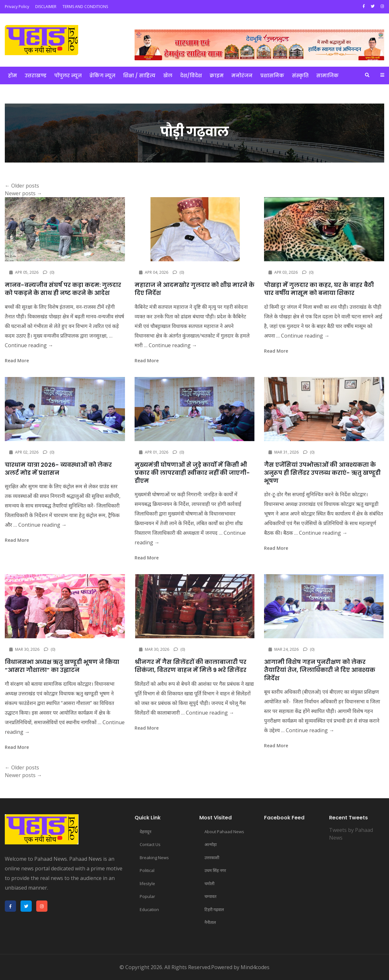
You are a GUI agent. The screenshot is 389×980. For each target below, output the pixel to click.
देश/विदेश (191, 75)
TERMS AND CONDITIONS (85, 7)
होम (12, 75)
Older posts (22, 186)
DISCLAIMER (46, 7)
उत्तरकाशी (212, 858)
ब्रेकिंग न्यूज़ (102, 75)
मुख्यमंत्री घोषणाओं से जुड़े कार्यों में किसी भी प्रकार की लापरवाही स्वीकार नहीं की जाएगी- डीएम (192, 473)
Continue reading (29, 345)
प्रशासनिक (272, 75)
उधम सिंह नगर (215, 870)
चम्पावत (210, 896)
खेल (168, 75)
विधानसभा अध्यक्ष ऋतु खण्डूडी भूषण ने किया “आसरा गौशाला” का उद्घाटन (62, 666)
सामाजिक (327, 75)
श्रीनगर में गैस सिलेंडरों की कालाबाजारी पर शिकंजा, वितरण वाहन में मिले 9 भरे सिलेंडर (190, 666)
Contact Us (150, 844)
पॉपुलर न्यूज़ (68, 75)
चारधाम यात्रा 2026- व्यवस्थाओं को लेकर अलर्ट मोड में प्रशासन (58, 469)
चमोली (209, 884)
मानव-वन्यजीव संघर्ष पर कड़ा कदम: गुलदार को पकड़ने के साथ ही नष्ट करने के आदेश (63, 289)
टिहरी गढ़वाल (214, 909)
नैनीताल (210, 922)
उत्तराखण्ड (36, 75)
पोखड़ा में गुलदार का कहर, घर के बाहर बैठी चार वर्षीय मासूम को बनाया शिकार (319, 289)
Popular (147, 896)
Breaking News (154, 858)
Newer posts (23, 193)
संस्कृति (300, 75)
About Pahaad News (224, 832)
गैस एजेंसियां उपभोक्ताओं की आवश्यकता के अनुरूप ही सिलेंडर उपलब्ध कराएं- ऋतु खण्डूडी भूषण (322, 473)
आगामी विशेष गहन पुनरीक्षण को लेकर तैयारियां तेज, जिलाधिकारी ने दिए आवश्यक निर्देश (320, 670)
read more (17, 360)
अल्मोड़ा (211, 844)
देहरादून (145, 832)
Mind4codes (255, 967)
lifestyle (147, 884)
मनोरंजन (242, 75)
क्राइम (217, 75)
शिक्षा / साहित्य (139, 75)
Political (147, 870)
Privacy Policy (17, 7)
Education (149, 909)
